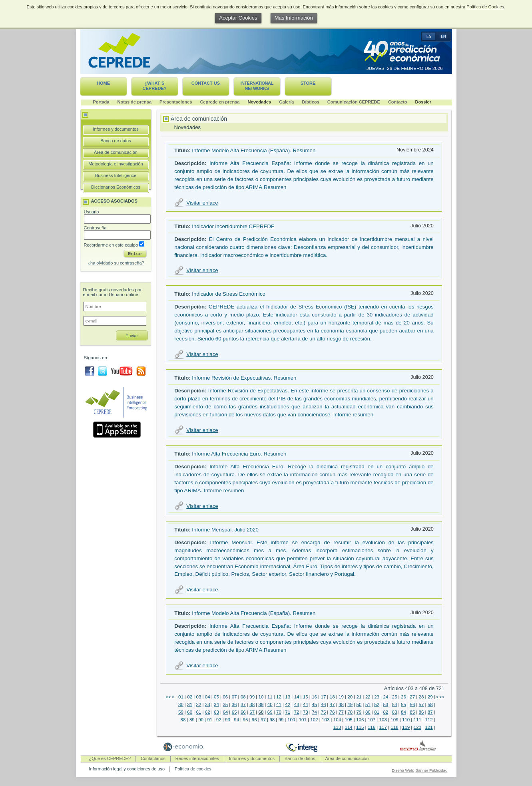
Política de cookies (193, 769)
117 (383, 727)
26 (403, 697)
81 (377, 712)
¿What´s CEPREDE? (155, 86)
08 (243, 697)
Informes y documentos (116, 129)
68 (261, 712)
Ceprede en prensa (220, 102)
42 (288, 704)
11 (270, 697)
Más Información (294, 18)
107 (372, 720)
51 (368, 704)
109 (394, 720)
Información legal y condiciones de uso (127, 769)
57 (421, 704)
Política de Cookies (485, 7)
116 (372, 727)
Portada (101, 102)
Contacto (398, 102)
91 (210, 720)
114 (349, 727)
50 (359, 704)
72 (297, 712)
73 (306, 712)
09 (252, 697)
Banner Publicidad (431, 770)
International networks (257, 86)
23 (377, 697)
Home (103, 83)
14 (297, 697)
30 (181, 704)
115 (360, 727)
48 (341, 704)
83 (395, 712)
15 (306, 697)
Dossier (423, 102)
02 (190, 697)
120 (417, 727)
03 (199, 697)
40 (270, 704)
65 (234, 712)
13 (288, 697)
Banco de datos (116, 141)
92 (219, 720)
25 (395, 697)
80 (368, 712)
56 (412, 704)
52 (377, 704)
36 (234, 704)
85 (412, 712)
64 (225, 712)
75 (323, 712)
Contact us (206, 83)
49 (350, 704)
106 (360, 720)
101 (303, 720)
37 (243, 704)
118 (394, 727)
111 (417, 720)
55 (403, 704)
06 (225, 697)
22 (368, 697)
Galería (286, 102)
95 (246, 720)
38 (252, 704)
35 (225, 704)
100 (291, 720)
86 (421, 712)
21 (359, 697)
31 (190, 704)
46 (323, 704)
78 (350, 712)
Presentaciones (176, 102)
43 (297, 704)
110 (406, 720)
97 (263, 720)
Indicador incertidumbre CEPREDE (233, 226)
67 (252, 712)
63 (216, 712)
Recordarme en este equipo (114, 245)
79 (359, 712)
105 (349, 720)
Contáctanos (153, 758)
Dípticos (310, 102)
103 (326, 720)
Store (308, 83)
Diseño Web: (403, 770)
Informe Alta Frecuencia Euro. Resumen (239, 454)
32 (199, 704)
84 (403, 712)
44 (306, 704)
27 (412, 697)
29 (430, 697)
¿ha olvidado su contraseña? (116, 263)
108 (383, 720)
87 (430, 712)
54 (395, 704)
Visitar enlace (202, 203)
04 (208, 697)
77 (341, 712)
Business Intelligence (116, 175)
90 (201, 720)
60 (190, 712)
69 (270, 712)
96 (254, 720)
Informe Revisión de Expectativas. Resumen (244, 378)
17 (323, 697)
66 (243, 712)
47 (332, 704)
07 (234, 697)
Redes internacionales (197, 758)
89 (192, 720)
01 (181, 697)
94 (236, 720)
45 (314, 704)
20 (350, 697)
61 (199, 712)
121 (429, 727)
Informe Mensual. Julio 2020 (225, 530)
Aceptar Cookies (238, 18)
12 (279, 697)
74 (314, 712)
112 (429, 720)
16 (314, 697)
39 (261, 704)
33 (208, 704)
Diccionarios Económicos (116, 187)
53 (386, 704)
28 (421, 697)
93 (228, 720)
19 (341, 697)
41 (279, 704)
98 (272, 720)
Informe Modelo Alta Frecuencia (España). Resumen (254, 150)
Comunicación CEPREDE (354, 102)
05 (216, 697)
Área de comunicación (116, 152)
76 (332, 712)
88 (183, 720)
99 (281, 720)
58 (430, 704)
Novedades (259, 102)
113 (337, 727)
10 (261, 697)
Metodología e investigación (116, 164)
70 (279, 712)
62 (208, 712)
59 (181, 712)
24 (386, 697)
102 (314, 720)
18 (332, 697)
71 (288, 712)
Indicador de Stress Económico (229, 294)
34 (216, 704)
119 (406, 727)
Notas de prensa (134, 102)
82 (386, 712)
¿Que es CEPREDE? (110, 758)
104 (337, 720)
